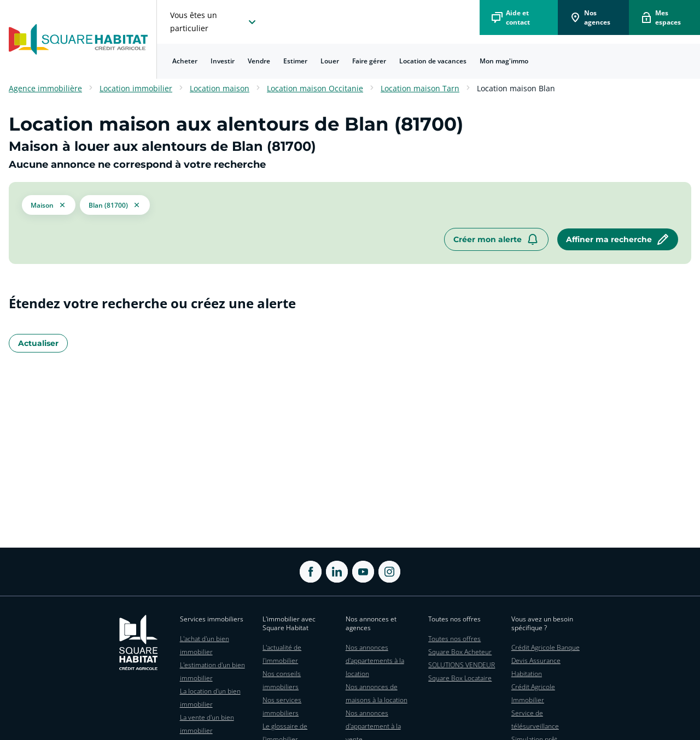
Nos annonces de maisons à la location (377, 693)
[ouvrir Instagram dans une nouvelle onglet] (389, 572)
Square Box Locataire (460, 678)
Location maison (220, 88)
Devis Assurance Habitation (536, 667)
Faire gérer (369, 61)
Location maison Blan (516, 88)
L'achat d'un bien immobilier (205, 645)
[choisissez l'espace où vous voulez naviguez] (214, 22)
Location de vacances (433, 61)
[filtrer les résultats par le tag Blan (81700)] (115, 205)
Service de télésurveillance (535, 720)
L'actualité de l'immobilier (282, 654)
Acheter (185, 61)
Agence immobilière (45, 88)
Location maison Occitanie (315, 88)
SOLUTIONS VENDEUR (462, 665)
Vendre (259, 61)
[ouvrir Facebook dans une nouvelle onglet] (311, 572)
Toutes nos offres (454, 639)
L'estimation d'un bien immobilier (212, 671)
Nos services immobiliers (282, 706)
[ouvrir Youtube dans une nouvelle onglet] (363, 572)
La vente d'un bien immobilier (207, 724)
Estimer (295, 61)
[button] (49, 205)
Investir (223, 61)
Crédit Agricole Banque (546, 647)
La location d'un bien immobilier (210, 698)
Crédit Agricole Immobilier (533, 693)
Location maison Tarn (420, 88)
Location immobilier (136, 88)
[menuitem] (185, 61)
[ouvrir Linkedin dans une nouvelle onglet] (337, 572)
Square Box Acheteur (460, 652)
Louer (330, 61)
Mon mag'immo (504, 61)
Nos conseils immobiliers (282, 680)
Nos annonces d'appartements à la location (375, 660)
